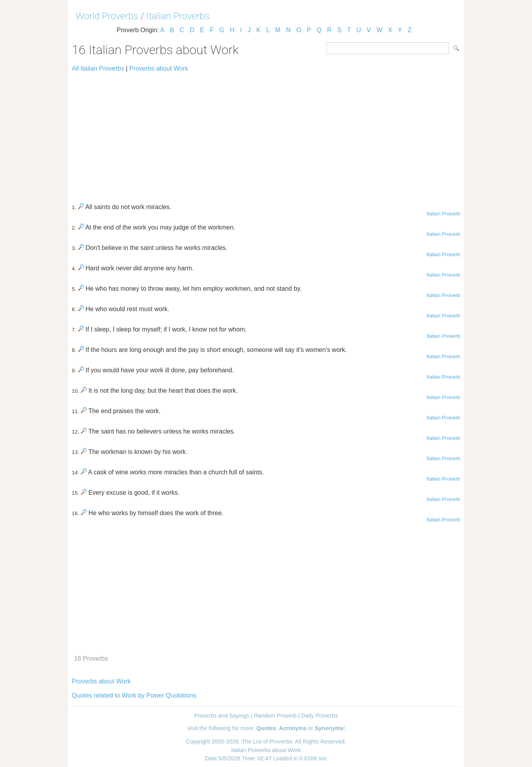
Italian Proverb (443, 214)
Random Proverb (275, 716)
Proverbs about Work (159, 68)
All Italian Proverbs (98, 68)
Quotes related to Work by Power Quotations (134, 695)
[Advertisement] (266, 134)
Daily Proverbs (320, 716)
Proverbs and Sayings (222, 716)
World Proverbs (107, 16)
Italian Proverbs (178, 16)
